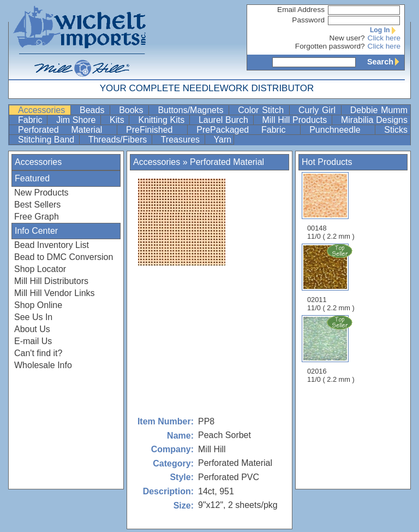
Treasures (182, 140)
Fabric (31, 120)
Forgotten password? (330, 46)
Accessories (43, 110)
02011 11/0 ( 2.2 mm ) (332, 277)
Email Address (301, 10)
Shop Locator (40, 269)
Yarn (223, 140)
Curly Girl (319, 110)
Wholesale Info (43, 365)
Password (308, 20)
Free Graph (37, 217)
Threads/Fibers (119, 140)
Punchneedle (341, 130)
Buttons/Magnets (192, 110)
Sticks (396, 130)
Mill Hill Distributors (51, 281)
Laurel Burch (225, 120)
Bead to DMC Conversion (64, 257)
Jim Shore (77, 120)
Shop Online (38, 305)
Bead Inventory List (52, 245)
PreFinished (155, 130)
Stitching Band (47, 140)
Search (386, 62)
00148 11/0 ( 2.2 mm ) (331, 206)
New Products (41, 193)
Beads (94, 110)
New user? (347, 38)
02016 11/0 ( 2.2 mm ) (332, 349)
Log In (385, 30)
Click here (384, 38)
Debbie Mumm (379, 110)
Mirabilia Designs (374, 120)
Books (133, 110)
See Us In (33, 317)
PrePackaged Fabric (247, 130)
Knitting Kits (162, 120)
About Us (32, 329)
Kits (118, 120)
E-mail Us (33, 341)
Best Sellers (37, 205)
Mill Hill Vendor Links (55, 293)
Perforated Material (66, 130)
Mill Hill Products (296, 120)
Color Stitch (262, 110)
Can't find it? (38, 353)
